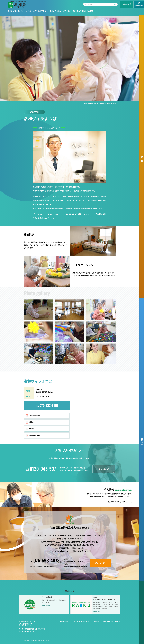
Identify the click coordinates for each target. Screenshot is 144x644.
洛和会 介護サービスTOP (90, 104)
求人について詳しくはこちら (117, 502)
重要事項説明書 (34, 435)
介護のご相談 (142, 157)
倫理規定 (117, 621)
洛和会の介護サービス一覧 (60, 11)
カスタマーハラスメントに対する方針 (102, 621)
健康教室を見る (46, 605)
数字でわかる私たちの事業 (83, 11)
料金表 (31, 422)
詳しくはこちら (104, 469)
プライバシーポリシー (83, 621)
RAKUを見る (97, 612)
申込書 (31, 429)
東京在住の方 (127, 4)
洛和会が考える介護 (15, 11)
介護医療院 (102, 104)
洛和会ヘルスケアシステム (67, 621)
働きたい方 (142, 440)
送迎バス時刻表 (34, 416)
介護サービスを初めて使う (36, 11)
